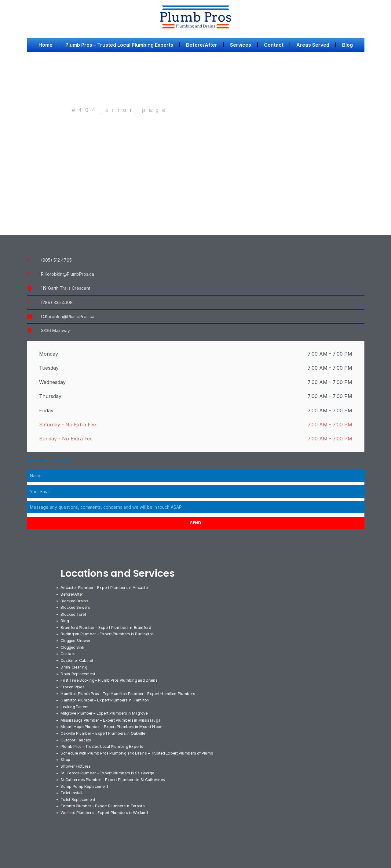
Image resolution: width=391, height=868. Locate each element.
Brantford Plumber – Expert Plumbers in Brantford (108, 626)
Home (46, 45)
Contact (274, 45)
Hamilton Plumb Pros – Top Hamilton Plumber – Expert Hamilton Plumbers (130, 690)
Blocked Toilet (74, 613)
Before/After (202, 45)
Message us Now (48, 461)
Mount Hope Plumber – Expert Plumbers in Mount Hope (113, 723)
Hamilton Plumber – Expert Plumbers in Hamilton (106, 697)
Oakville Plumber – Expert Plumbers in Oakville (104, 729)
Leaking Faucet (75, 703)
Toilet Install (72, 787)
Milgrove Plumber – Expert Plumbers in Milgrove (106, 710)
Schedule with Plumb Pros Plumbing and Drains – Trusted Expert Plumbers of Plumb (140, 748)
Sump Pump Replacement (85, 780)
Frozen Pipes (73, 684)
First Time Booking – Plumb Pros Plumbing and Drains (111, 678)
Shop (66, 755)
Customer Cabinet (77, 658)
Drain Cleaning (74, 665)
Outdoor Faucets (76, 736)
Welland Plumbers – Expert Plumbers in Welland (105, 806)
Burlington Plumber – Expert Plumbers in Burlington (109, 633)
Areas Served (313, 45)
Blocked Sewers (75, 607)
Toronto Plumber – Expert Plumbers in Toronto (105, 800)
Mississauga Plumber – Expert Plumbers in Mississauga (112, 716)
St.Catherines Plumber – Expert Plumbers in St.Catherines (114, 774)
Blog (347, 45)
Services (241, 45)
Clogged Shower (76, 639)
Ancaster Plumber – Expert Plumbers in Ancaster (107, 587)
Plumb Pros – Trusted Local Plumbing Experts (119, 45)
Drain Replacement (78, 671)
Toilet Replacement (78, 794)
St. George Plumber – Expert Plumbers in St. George (110, 768)
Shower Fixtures (76, 761)
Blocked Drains (75, 600)
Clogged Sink (73, 645)
